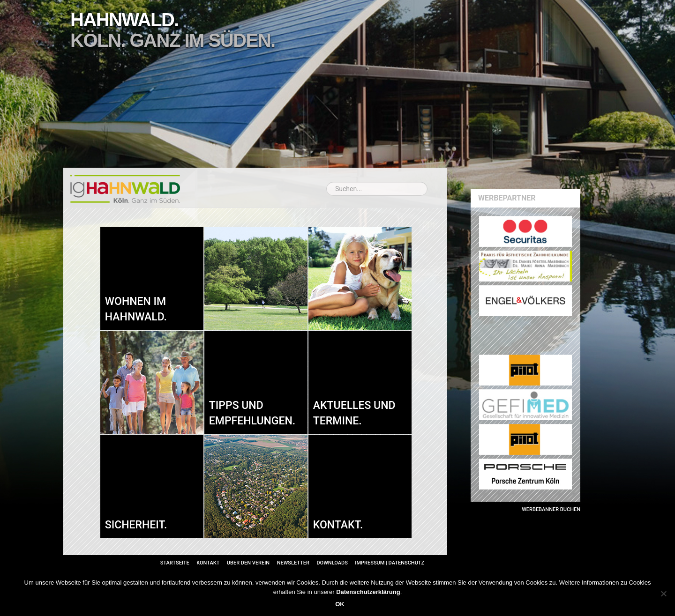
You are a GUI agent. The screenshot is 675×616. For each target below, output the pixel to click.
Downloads (332, 563)
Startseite (175, 563)
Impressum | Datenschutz (390, 563)
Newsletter (293, 563)
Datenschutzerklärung (368, 592)
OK (340, 604)
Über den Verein (248, 563)
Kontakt (208, 563)
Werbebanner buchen (551, 509)
